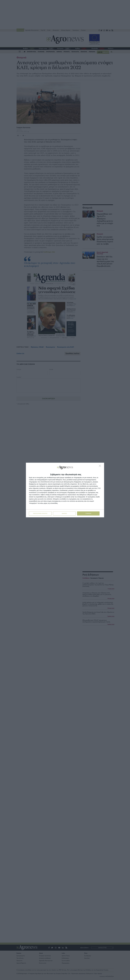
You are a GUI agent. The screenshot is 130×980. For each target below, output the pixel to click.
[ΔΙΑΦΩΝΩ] (100, 466)
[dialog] (65, 490)
